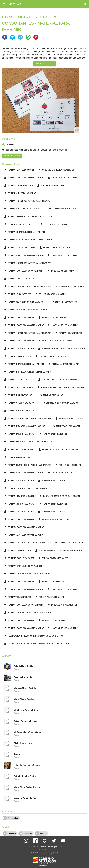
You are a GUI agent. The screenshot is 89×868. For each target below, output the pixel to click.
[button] (5, 37)
